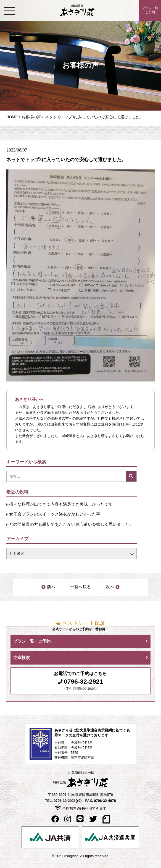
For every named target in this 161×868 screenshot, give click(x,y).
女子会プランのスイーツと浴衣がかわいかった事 (55, 514)
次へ (110, 587)
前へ (51, 587)
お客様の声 (31, 117)
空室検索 (22, 658)
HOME (12, 117)
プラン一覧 (150, 10)
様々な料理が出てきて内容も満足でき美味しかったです (61, 504)
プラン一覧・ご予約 (32, 641)
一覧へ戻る (80, 587)
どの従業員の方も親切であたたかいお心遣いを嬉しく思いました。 (71, 524)
